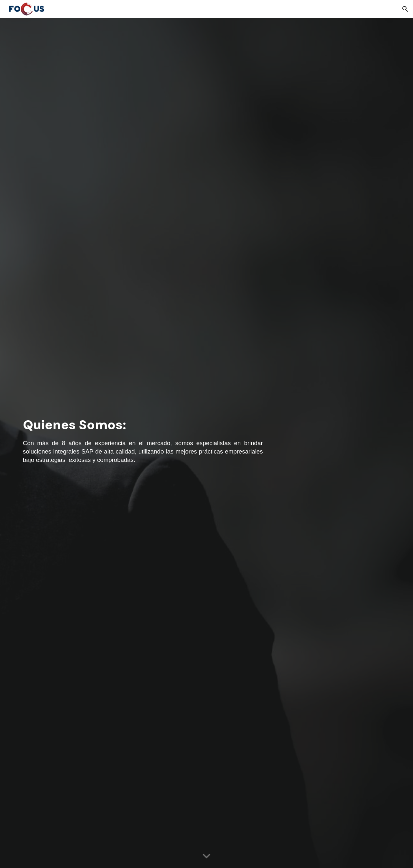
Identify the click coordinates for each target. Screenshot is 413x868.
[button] (405, 9)
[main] (143, 443)
